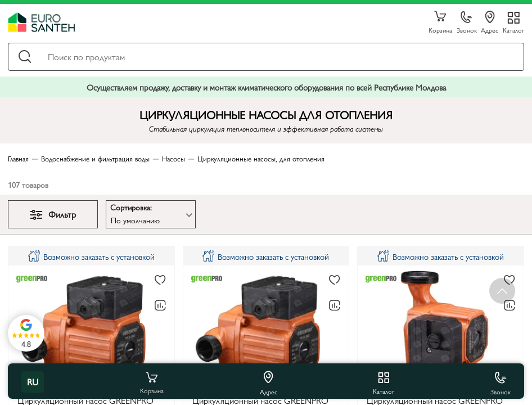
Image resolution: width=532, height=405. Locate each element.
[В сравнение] (160, 305)
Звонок (467, 23)
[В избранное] (160, 280)
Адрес (490, 22)
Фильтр (53, 214)
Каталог (513, 30)
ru (33, 382)
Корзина (440, 22)
